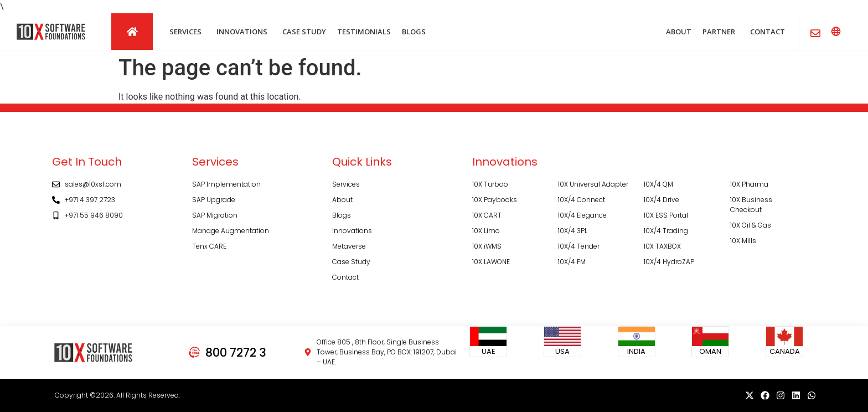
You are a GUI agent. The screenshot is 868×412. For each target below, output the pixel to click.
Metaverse (349, 246)
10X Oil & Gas (751, 225)
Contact (345, 277)
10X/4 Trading (666, 231)
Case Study (351, 262)
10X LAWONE (491, 262)
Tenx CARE (209, 246)
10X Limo (486, 231)
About (342, 200)
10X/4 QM (658, 184)
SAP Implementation (226, 184)
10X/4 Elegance (582, 215)
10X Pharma (749, 184)
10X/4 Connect (582, 200)
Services (346, 184)
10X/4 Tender (579, 246)
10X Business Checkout (751, 205)
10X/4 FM (572, 262)
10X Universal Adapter (593, 184)
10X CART (487, 215)
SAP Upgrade (214, 200)
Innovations (352, 231)
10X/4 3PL (573, 231)
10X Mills (743, 241)
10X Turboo (490, 184)
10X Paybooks (495, 200)
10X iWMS (487, 246)
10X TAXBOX (662, 246)
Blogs (342, 215)
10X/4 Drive (662, 200)
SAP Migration (215, 215)
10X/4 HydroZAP (669, 262)
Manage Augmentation (231, 231)
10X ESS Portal (666, 215)
